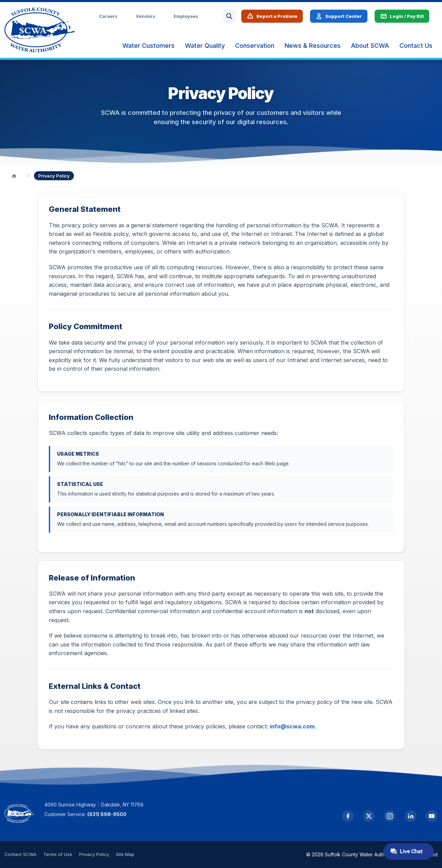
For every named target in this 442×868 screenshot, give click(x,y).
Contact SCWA (20, 854)
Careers (108, 16)
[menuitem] (148, 46)
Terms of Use (58, 854)
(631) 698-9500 (107, 814)
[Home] (14, 176)
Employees (186, 16)
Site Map (125, 854)
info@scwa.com (292, 726)
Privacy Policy (94, 854)
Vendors (146, 16)
